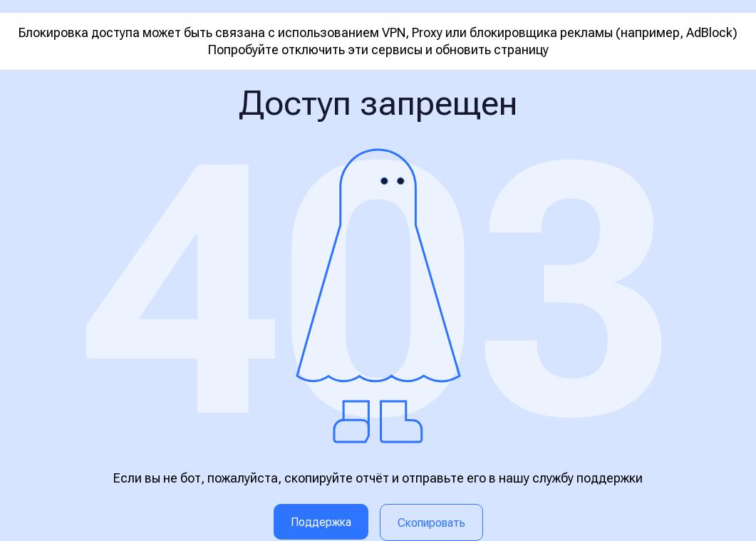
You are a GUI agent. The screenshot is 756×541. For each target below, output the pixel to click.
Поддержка (321, 522)
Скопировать (431, 523)
